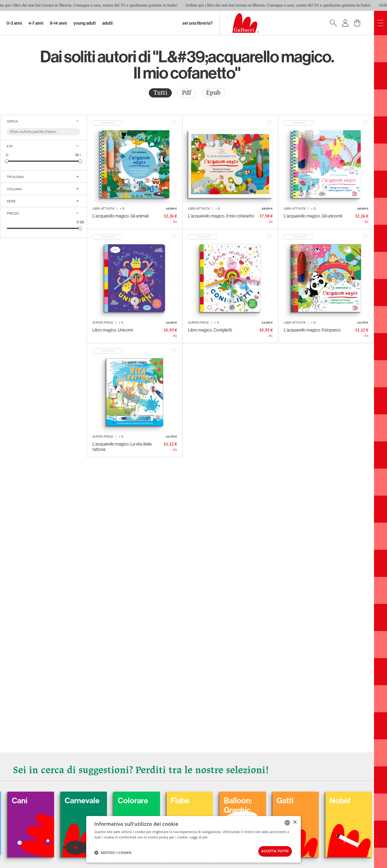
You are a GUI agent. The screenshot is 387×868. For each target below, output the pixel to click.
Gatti (306, 799)
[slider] (7, 161)
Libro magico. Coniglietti (210, 330)
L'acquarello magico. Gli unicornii (313, 216)
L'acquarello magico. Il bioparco (312, 330)
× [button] (295, 821)
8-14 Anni (58, 23)
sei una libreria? (198, 23)
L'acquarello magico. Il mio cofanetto (221, 216)
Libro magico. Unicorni (113, 330)
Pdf (187, 93)
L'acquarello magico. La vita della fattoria (122, 447)
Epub (213, 93)
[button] (113, 852)
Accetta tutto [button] (271, 851)
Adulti (107, 23)
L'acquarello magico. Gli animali (120, 216)
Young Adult (85, 23)
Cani (34, 799)
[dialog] (193, 839)
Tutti (160, 93)
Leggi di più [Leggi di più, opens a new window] (199, 836)
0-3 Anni (14, 23)
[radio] (160, 93)
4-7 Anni (36, 23)
